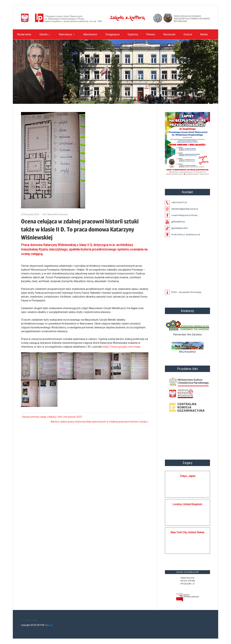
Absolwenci (90, 34)
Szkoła (43, 34)
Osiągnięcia (112, 34)
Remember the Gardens (187, 327)
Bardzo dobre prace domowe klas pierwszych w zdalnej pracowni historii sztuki (99, 422)
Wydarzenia (24, 34)
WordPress (29, 620)
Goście (188, 34)
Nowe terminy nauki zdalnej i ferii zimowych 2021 (53, 417)
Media (204, 34)
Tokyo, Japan (188, 476)
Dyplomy (133, 34)
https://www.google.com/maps (122, 347)
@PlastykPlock (178, 222)
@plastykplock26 (179, 228)
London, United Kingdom (187, 504)
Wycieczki (169, 34)
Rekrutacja (65, 34)
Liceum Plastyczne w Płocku (184, 215)
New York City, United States (187, 532)
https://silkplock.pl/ (168, 558)
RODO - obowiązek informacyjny (186, 292)
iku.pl (49, 625)
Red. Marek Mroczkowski (55, 214)
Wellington (35, 620)
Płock (187, 436)
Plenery (151, 34)
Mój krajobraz (188, 348)
